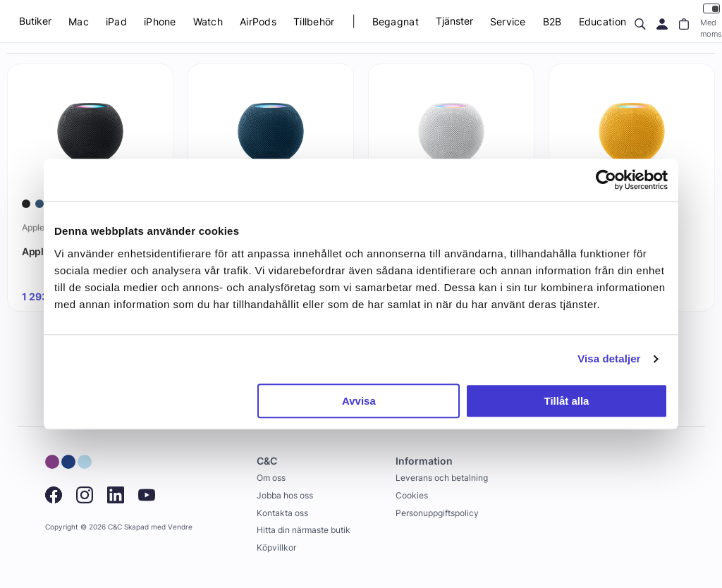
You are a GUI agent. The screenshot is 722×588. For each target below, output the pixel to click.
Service (508, 22)
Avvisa (359, 401)
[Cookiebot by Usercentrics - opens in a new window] (606, 180)
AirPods (258, 22)
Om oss (271, 478)
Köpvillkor (276, 547)
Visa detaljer (609, 359)
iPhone (160, 22)
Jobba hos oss (285, 495)
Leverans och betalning (442, 478)
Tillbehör (314, 22)
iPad (116, 22)
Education (603, 22)
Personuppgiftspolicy (437, 513)
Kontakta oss (282, 513)
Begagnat (396, 22)
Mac (79, 22)
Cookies (412, 495)
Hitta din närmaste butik (304, 530)
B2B (552, 22)
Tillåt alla (566, 401)
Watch (208, 22)
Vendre (180, 527)
